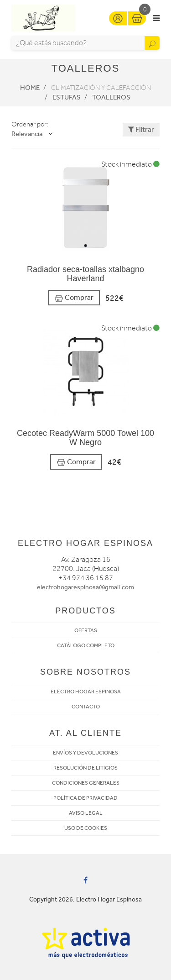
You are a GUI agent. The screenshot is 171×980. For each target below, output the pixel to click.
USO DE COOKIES (86, 828)
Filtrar (141, 129)
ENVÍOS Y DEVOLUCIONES (85, 753)
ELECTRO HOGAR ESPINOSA (86, 692)
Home (30, 88)
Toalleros (111, 97)
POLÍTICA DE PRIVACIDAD (85, 798)
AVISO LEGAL (86, 813)
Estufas (67, 97)
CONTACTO (86, 707)
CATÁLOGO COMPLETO (86, 645)
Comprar (74, 298)
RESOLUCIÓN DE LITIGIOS (85, 768)
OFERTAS (86, 630)
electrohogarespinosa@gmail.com (85, 587)
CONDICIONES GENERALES (86, 783)
